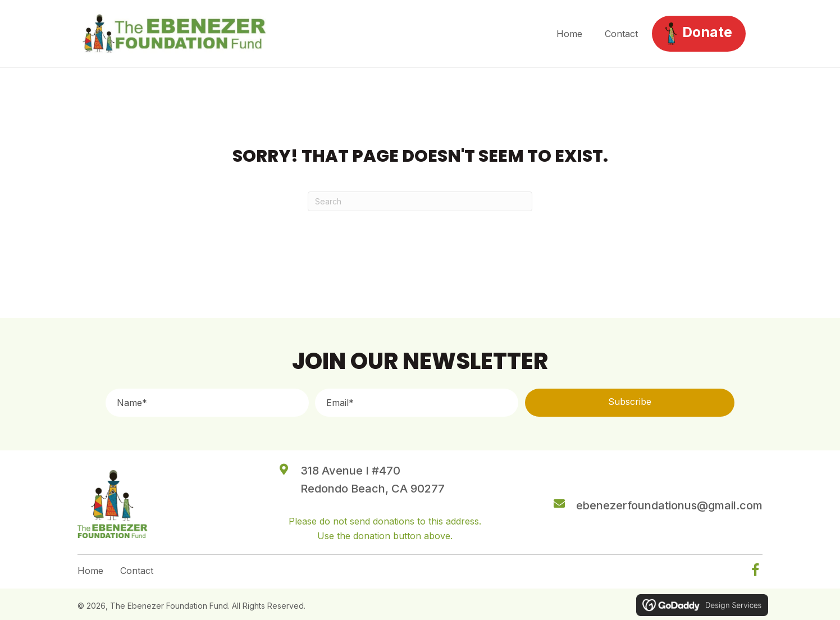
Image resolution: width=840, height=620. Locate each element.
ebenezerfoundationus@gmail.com (669, 505)
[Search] (420, 201)
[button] (630, 403)
